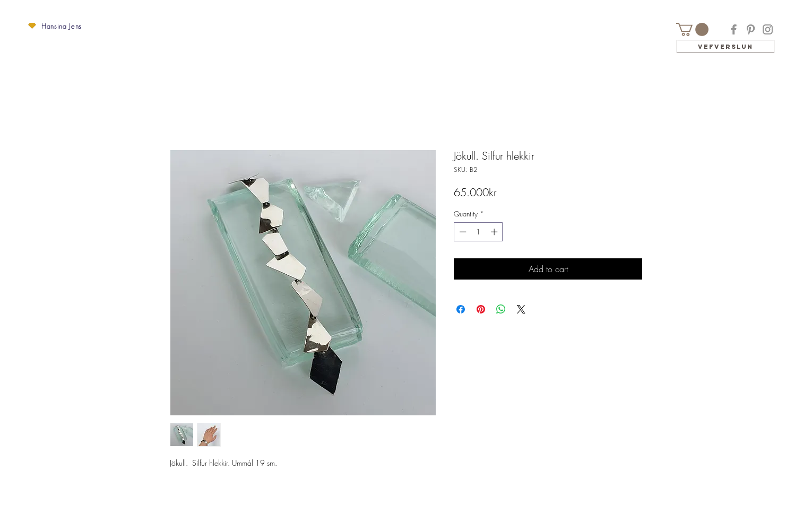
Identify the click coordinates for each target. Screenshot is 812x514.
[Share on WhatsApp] (501, 309)
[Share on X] (521, 309)
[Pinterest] (751, 29)
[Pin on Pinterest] (481, 309)
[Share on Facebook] (461, 309)
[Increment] (495, 232)
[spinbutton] (478, 232)
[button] (32, 26)
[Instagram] (768, 29)
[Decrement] (462, 232)
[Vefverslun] (725, 46)
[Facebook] (734, 29)
